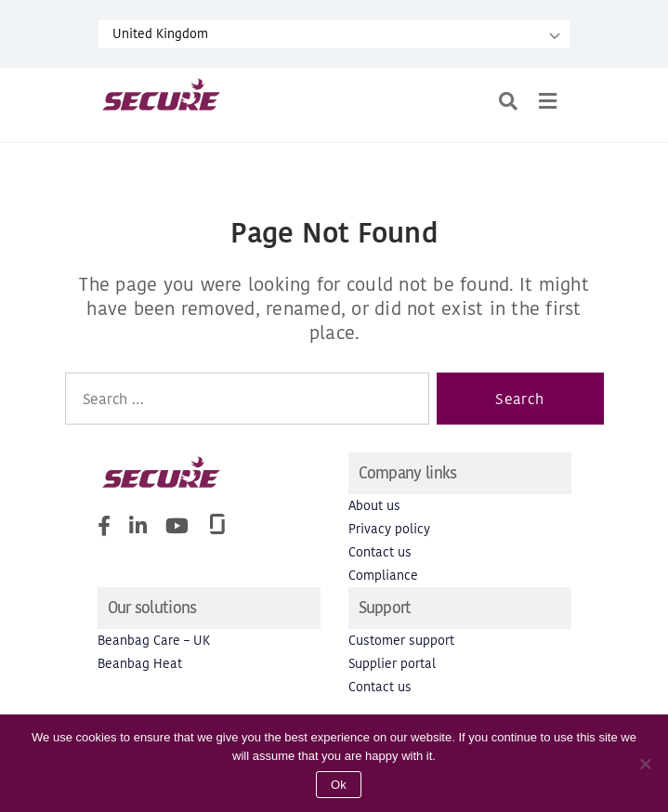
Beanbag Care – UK (154, 641)
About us (374, 506)
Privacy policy (389, 529)
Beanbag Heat (140, 664)
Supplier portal (392, 664)
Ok (339, 785)
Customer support (401, 641)
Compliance (383, 576)
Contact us (380, 552)
